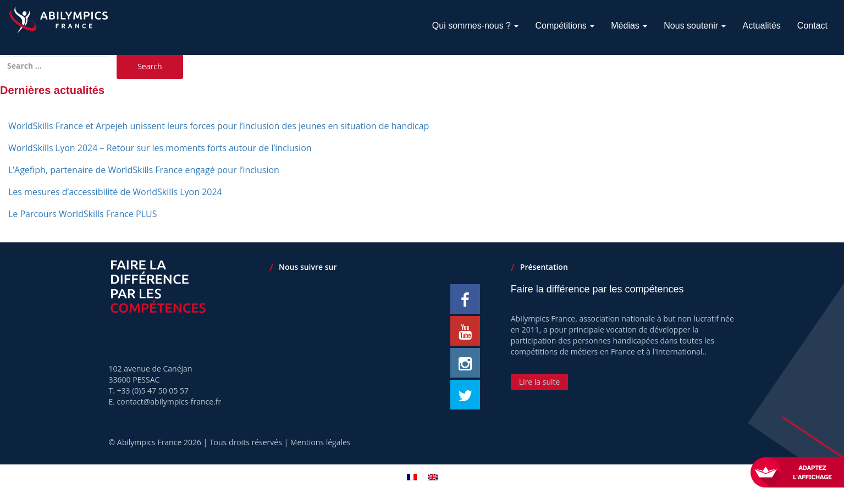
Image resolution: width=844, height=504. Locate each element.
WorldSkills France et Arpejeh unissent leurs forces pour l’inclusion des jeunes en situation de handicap (219, 126)
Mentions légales (321, 442)
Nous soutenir (695, 26)
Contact (812, 26)
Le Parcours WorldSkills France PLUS (83, 214)
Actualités (761, 26)
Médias (629, 26)
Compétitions (565, 26)
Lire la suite (540, 382)
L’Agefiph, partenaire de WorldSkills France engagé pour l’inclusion (144, 170)
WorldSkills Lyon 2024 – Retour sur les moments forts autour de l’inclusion (160, 148)
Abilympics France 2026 (159, 442)
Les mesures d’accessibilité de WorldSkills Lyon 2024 (115, 192)
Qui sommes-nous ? (476, 26)
